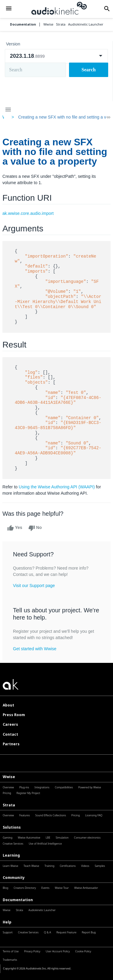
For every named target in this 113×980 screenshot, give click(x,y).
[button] (9, 9)
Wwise (9, 777)
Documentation (23, 25)
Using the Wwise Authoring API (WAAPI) (57, 487)
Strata (9, 805)
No (35, 528)
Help (7, 922)
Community (14, 878)
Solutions (12, 827)
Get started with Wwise (35, 649)
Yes (15, 528)
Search (89, 70)
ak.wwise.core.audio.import (28, 213)
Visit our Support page (34, 586)
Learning (11, 855)
